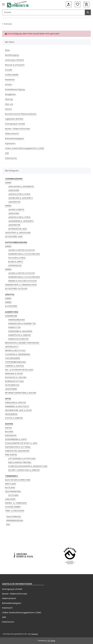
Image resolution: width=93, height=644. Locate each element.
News (7, 50)
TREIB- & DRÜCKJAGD (15, 511)
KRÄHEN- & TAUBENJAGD (16, 503)
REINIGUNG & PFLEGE (14, 374)
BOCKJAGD (10, 488)
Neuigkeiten (10, 94)
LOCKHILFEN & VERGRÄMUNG (18, 354)
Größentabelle (12, 75)
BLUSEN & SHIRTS (16, 262)
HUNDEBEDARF (11, 316)
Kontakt (9, 70)
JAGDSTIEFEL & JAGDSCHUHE (18, 233)
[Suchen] (44, 12)
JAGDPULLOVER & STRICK (19, 194)
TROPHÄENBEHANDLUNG (15, 362)
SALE (8, 524)
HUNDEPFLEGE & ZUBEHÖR (19, 335)
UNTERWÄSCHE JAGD (18, 229)
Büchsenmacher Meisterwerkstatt (21, 114)
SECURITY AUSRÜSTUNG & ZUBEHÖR (24, 470)
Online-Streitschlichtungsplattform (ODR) (25, 148)
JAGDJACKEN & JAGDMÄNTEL (21, 186)
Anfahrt (9, 84)
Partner (8, 109)
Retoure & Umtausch (15, 65)
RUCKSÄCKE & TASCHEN (16, 377)
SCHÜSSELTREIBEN (13, 507)
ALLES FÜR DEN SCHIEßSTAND (18, 480)
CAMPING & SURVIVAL (15, 366)
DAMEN (8, 183)
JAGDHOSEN (14, 190)
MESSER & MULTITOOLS (15, 350)
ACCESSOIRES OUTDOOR (16, 289)
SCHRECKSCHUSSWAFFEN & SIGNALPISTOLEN (28, 466)
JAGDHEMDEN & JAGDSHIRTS (21, 221)
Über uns (9, 104)
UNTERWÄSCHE (15, 265)
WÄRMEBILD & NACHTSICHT (17, 406)
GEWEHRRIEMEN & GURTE (16, 439)
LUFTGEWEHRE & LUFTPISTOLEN (22, 459)
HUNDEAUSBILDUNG (17, 320)
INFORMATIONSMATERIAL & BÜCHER (21, 393)
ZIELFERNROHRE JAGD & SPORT (19, 410)
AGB (7, 153)
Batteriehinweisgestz (15, 138)
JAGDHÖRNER (11, 389)
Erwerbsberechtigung (15, 89)
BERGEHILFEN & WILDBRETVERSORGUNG (22, 343)
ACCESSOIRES (11, 306)
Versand (35, 634)
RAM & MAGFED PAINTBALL (20, 462)
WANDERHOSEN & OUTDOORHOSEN (24, 254)
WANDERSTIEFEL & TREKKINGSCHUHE (21, 285)
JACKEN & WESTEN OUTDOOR (21, 250)
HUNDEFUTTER (14, 327)
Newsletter (10, 80)
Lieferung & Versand (14, 60)
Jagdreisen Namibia (14, 119)
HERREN (8, 206)
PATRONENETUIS (12, 385)
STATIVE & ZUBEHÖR (14, 418)
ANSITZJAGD (11, 484)
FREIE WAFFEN (11, 455)
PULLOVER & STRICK (17, 258)
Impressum (10, 143)
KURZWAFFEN (11, 435)
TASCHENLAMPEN (13, 358)
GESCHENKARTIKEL (13, 491)
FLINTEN (8, 428)
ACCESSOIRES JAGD (14, 236)
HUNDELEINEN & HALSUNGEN (20, 331)
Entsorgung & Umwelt (15, 124)
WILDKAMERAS (11, 414)
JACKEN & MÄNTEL (16, 209)
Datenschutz (11, 158)
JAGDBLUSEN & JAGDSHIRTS (20, 198)
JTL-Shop (51, 641)
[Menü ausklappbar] (3, 4)
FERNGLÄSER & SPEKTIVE (15, 403)
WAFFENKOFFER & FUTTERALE (18, 447)
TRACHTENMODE (14, 517)
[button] (69, 4)
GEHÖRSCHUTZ (12, 347)
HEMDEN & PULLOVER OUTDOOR (22, 281)
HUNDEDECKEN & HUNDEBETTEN (22, 324)
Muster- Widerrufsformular (17, 129)
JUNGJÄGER (10, 499)
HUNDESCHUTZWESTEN (18, 339)
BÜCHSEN (9, 432)
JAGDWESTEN (14, 202)
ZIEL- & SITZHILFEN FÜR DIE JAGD (19, 370)
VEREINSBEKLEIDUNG (15, 520)
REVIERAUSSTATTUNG (14, 381)
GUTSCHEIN (13, 495)
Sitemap (9, 99)
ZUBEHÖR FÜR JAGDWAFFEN (17, 451)
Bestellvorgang (12, 55)
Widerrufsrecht (12, 134)
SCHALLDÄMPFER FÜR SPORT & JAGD (21, 443)
